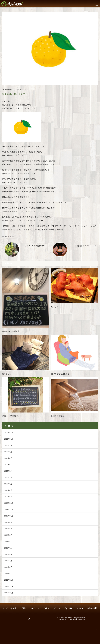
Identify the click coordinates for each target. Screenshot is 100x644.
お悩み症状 (92, 608)
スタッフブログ (22, 89)
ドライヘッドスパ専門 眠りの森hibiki (72, 619)
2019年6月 (8, 541)
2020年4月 (8, 477)
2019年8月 (8, 529)
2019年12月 (9, 503)
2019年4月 (8, 554)
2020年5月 (8, 471)
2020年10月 (9, 439)
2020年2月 (8, 490)
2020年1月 (8, 497)
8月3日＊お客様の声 (10, 416)
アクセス (57, 608)
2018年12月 (9, 580)
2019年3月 (8, 561)
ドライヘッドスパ (9, 608)
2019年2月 (8, 567)
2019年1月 (8, 573)
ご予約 (23, 608)
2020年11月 (9, 432)
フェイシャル (35, 608)
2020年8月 (8, 452)
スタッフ (80, 608)
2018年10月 (9, 593)
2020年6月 (8, 464)
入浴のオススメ (57, 416)
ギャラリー (68, 608)
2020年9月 (8, 445)
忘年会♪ (55, 307)
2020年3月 (8, 484)
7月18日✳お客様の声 (11, 331)
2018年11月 (9, 586)
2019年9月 (8, 522)
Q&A (47, 608)
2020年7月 (8, 458)
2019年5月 (8, 548)
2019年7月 (8, 535)
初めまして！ (7, 374)
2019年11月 (9, 509)
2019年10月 (9, 516)
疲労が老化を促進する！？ (62, 374)
